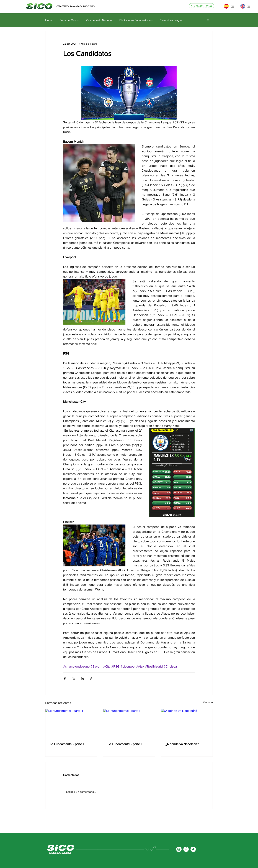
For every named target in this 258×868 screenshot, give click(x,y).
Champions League (171, 20)
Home (49, 20)
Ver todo (208, 702)
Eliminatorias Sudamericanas (136, 20)
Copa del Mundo (69, 20)
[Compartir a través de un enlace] (91, 679)
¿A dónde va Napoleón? (182, 744)
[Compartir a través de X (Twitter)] (73, 679)
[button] (230, 7)
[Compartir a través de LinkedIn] (82, 679)
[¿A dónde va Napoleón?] (187, 724)
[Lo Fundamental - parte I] (129, 724)
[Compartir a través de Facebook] (65, 679)
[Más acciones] (193, 44)
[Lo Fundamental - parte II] (71, 724)
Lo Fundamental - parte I (125, 744)
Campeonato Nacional (99, 20)
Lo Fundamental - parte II (67, 744)
